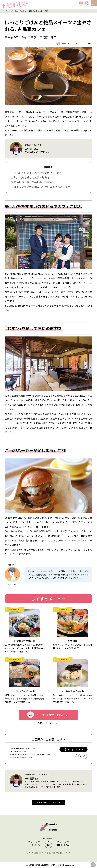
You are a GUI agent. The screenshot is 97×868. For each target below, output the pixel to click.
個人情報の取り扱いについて (60, 853)
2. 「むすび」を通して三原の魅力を (30, 177)
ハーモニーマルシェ (19, 11)
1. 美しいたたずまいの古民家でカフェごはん (37, 173)
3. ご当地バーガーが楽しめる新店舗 (32, 182)
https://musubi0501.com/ (21, 757)
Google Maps (74, 749)
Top (7, 11)
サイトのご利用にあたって (37, 853)
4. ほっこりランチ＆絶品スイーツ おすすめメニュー (41, 187)
